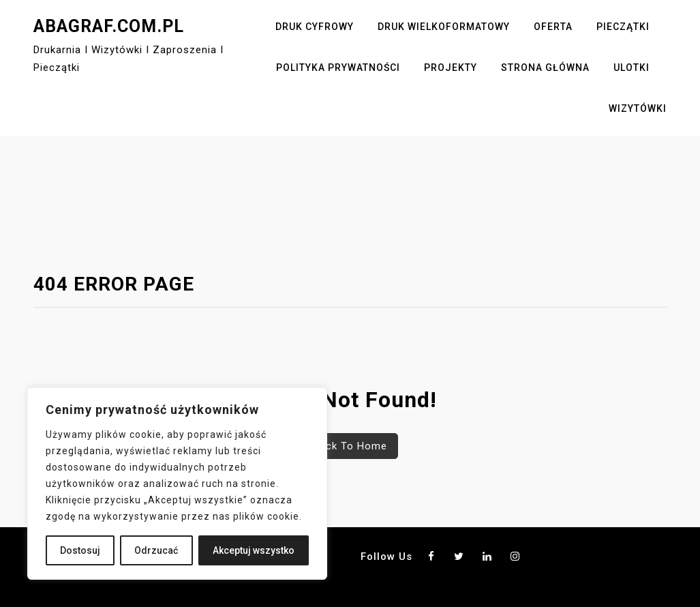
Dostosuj (80, 550)
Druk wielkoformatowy (444, 27)
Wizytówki (638, 108)
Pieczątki (623, 27)
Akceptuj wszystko (254, 550)
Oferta (553, 27)
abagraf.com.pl (109, 26)
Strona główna (545, 68)
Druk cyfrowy (315, 27)
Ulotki (631, 68)
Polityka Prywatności (338, 68)
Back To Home (350, 446)
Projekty (451, 68)
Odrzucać (156, 550)
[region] (177, 484)
